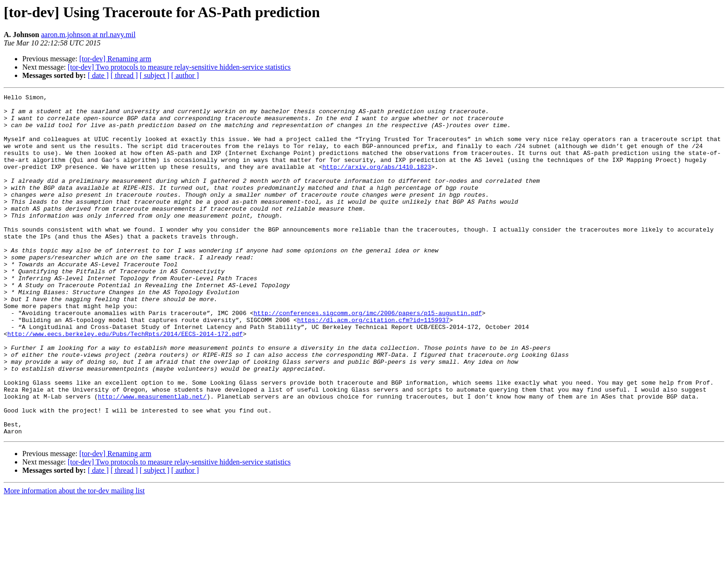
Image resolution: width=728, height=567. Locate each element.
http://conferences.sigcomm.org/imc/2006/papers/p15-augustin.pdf (367, 357)
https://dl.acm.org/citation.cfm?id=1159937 (373, 366)
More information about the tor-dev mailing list (74, 559)
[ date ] (98, 75)
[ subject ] (155, 75)
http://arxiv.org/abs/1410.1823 (377, 182)
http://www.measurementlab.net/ (152, 457)
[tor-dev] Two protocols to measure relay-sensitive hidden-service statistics (179, 67)
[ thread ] (124, 75)
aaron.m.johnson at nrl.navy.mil (88, 35)
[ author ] (185, 75)
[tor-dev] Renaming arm (115, 59)
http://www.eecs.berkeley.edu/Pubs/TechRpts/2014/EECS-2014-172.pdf (125, 382)
